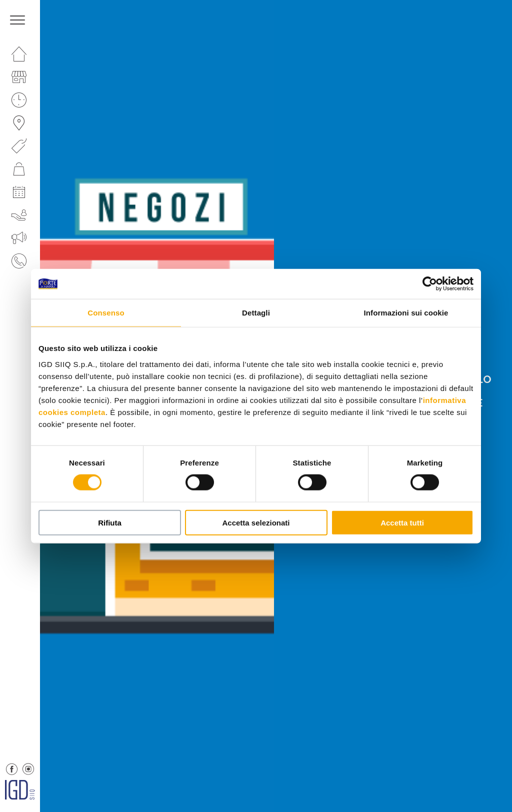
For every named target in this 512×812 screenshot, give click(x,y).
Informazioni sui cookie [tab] (406, 313)
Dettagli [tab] (256, 313)
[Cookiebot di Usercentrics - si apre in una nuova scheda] (430, 284)
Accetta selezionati (256, 522)
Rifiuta (110, 522)
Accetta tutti (402, 522)
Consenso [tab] (106, 313)
